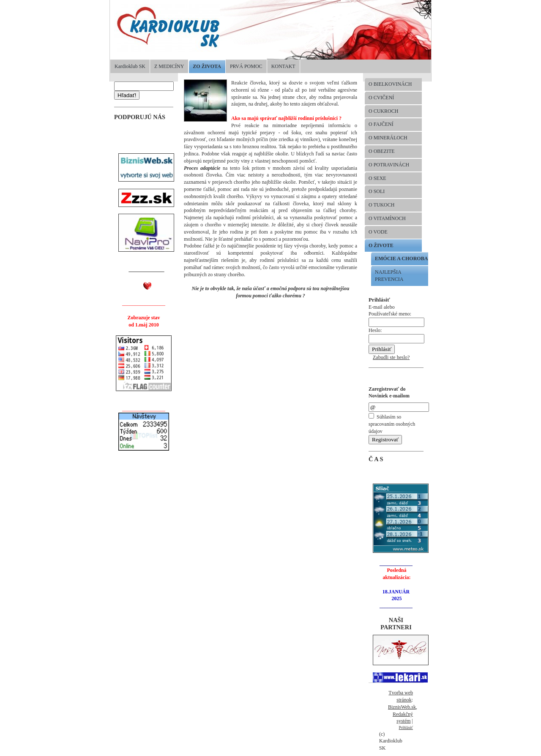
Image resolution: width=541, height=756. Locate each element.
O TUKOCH (381, 205)
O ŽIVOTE (381, 245)
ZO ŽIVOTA (207, 66)
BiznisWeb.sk (402, 707)
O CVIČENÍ (381, 98)
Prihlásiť (406, 727)
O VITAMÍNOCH (387, 218)
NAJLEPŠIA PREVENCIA (389, 276)
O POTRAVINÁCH (389, 165)
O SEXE (377, 178)
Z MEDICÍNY (169, 66)
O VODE (378, 232)
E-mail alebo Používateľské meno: (396, 315)
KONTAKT (283, 66)
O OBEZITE (382, 151)
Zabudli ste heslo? (391, 357)
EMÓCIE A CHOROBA (401, 258)
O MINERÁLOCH (388, 138)
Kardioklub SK (130, 66)
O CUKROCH (383, 111)
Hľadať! (127, 95)
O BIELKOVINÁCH (390, 84)
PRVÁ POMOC (246, 66)
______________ (147, 269)
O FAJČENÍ (381, 124)
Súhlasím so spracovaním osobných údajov (392, 424)
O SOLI (377, 191)
